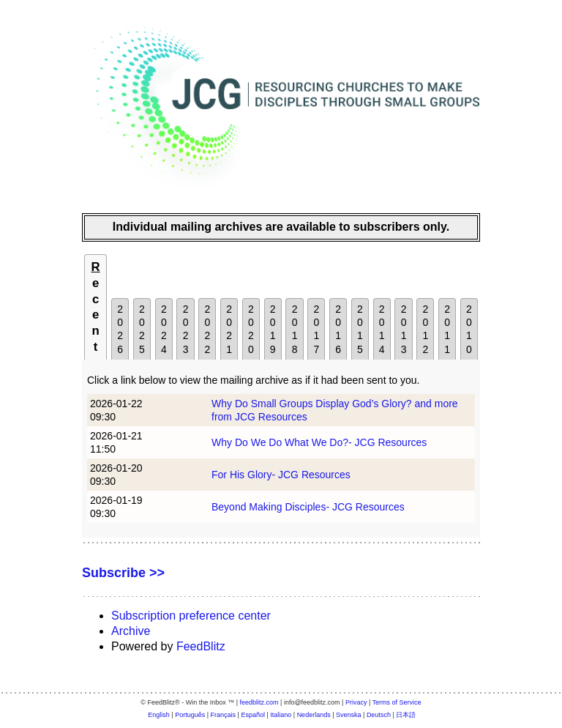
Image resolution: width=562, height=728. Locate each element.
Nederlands (314, 715)
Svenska (349, 715)
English (159, 715)
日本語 (406, 715)
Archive (131, 631)
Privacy (356, 702)
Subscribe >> (123, 573)
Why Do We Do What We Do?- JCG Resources (319, 442)
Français (224, 715)
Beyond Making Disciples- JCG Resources (308, 507)
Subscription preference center (191, 616)
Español (253, 715)
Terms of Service (397, 702)
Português (190, 715)
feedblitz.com (259, 702)
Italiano (281, 715)
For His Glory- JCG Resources (281, 475)
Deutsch (379, 715)
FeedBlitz (201, 646)
